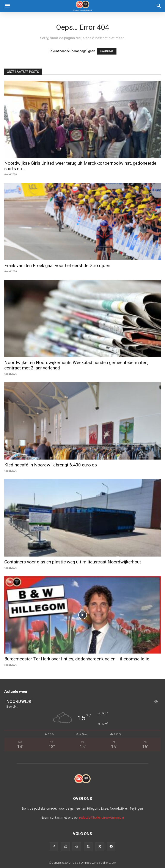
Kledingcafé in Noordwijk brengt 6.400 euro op (51, 465)
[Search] (159, 6)
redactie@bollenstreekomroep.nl (102, 817)
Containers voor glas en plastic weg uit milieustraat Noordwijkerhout (73, 562)
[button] (7, 6)
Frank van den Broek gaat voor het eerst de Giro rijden (57, 266)
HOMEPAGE (107, 51)
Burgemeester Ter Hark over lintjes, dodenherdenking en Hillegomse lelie (77, 659)
